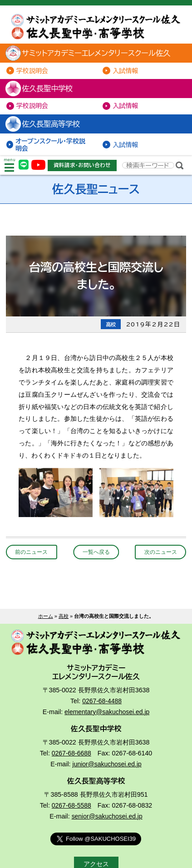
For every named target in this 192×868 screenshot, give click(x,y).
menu (10, 168)
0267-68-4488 (102, 704)
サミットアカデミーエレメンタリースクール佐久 (92, 54)
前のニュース (33, 554)
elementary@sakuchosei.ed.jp (107, 715)
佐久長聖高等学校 (46, 125)
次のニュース (159, 554)
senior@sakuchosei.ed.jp (107, 819)
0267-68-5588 (71, 809)
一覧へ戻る (96, 554)
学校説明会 (33, 71)
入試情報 (126, 71)
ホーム (46, 618)
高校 (64, 618)
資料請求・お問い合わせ (83, 167)
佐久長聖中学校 (42, 89)
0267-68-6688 (71, 756)
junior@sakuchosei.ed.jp (107, 767)
